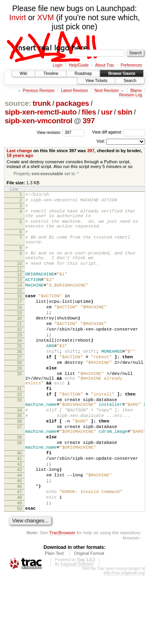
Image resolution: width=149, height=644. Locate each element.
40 (19, 508)
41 (19, 515)
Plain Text (54, 622)
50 (19, 576)
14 (19, 305)
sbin (125, 112)
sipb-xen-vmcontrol (39, 121)
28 (19, 398)
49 (19, 569)
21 (19, 351)
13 (19, 298)
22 (19, 357)
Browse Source (122, 74)
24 (19, 371)
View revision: (49, 132)
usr (107, 112)
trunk (42, 103)
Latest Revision (74, 91)
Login (58, 65)
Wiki (24, 74)
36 (19, 470)
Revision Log (131, 95)
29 (19, 405)
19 (19, 337)
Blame (136, 91)
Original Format (89, 622)
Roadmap (83, 74)
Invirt (17, 17)
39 (19, 496)
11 (19, 287)
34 (19, 456)
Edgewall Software (77, 633)
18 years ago (20, 155)
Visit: (101, 141)
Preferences (132, 65)
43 (19, 529)
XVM (46, 17)
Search (130, 81)
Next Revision (107, 91)
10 (19, 280)
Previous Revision (39, 91)
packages (72, 103)
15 (19, 312)
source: (18, 103)
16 (19, 317)
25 (19, 378)
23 (19, 364)
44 (19, 535)
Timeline (51, 74)
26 (19, 384)
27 (19, 391)
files (89, 112)
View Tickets (96, 81)
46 (19, 549)
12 (19, 292)
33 (19, 443)
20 (19, 344)
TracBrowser (62, 601)
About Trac (104, 65)
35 (19, 463)
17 (19, 324)
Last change (19, 151)
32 (19, 437)
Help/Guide (79, 65)
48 (19, 562)
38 (19, 489)
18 (19, 331)
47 (19, 556)
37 (19, 476)
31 (19, 430)
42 (19, 522)
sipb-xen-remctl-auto (41, 112)
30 (19, 411)
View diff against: (119, 132)
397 (89, 121)
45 (19, 542)
